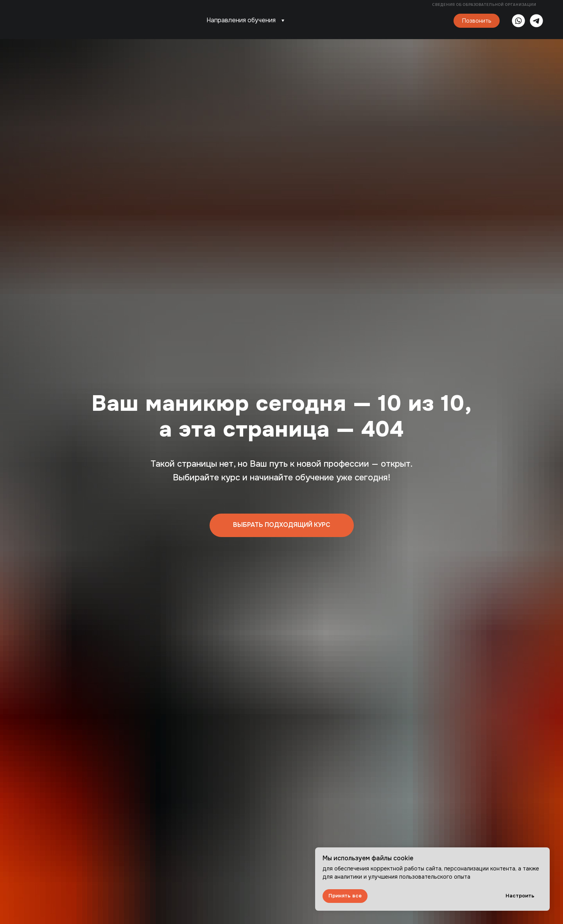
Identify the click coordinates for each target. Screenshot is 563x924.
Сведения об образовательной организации (485, 5)
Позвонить (477, 21)
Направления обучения (241, 20)
